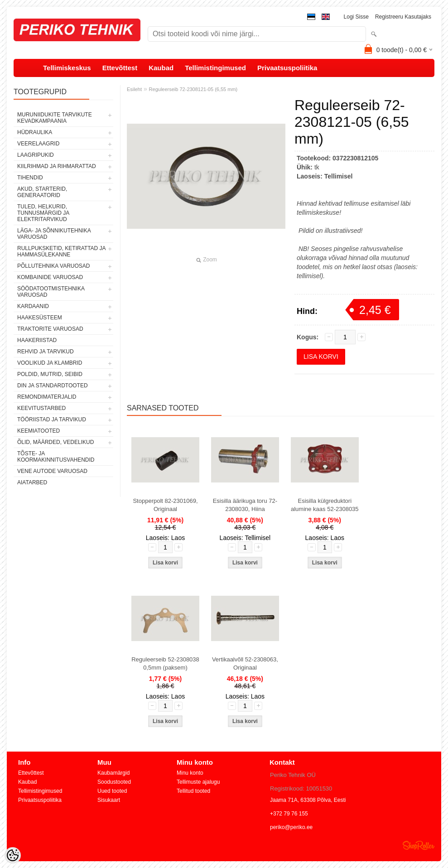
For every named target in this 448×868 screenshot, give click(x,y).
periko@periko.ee (291, 827)
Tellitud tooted (193, 791)
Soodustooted (114, 782)
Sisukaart (109, 800)
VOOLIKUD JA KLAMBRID (50, 363)
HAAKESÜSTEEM (40, 318)
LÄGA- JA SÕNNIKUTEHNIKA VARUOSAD (54, 234)
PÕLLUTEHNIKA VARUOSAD (54, 266)
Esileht (134, 89)
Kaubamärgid (113, 773)
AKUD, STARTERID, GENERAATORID (42, 192)
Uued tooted (112, 791)
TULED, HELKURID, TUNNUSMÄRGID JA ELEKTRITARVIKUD (43, 213)
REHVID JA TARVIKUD (46, 352)
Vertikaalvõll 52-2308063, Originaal (245, 663)
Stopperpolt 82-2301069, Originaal (165, 505)
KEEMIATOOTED (39, 431)
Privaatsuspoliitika (287, 68)
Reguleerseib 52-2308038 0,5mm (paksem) (165, 663)
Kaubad (161, 68)
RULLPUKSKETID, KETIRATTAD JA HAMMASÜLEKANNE (61, 251)
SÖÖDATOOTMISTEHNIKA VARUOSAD (51, 292)
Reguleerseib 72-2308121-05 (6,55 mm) (193, 89)
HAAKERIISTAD (37, 340)
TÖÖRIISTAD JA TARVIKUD (52, 420)
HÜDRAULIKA (35, 132)
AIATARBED (32, 482)
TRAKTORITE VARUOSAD (50, 329)
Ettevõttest (120, 68)
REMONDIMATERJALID (47, 397)
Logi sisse (356, 17)
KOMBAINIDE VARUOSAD (50, 277)
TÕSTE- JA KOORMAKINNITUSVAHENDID (56, 457)
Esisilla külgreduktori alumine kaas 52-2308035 (325, 505)
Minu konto (190, 773)
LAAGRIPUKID (36, 155)
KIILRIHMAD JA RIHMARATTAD (57, 166)
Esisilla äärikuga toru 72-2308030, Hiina (245, 505)
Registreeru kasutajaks (403, 17)
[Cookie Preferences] (13, 855)
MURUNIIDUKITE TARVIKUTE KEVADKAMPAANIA (55, 118)
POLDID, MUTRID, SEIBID (50, 374)
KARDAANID (33, 306)
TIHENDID (30, 178)
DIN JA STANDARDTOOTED (53, 386)
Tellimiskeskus (67, 68)
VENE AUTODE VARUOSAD (52, 471)
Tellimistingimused (215, 68)
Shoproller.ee (419, 845)
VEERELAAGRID (38, 144)
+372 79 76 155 (289, 814)
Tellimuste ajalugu (198, 782)
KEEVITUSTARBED (41, 408)
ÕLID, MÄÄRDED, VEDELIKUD (55, 442)
